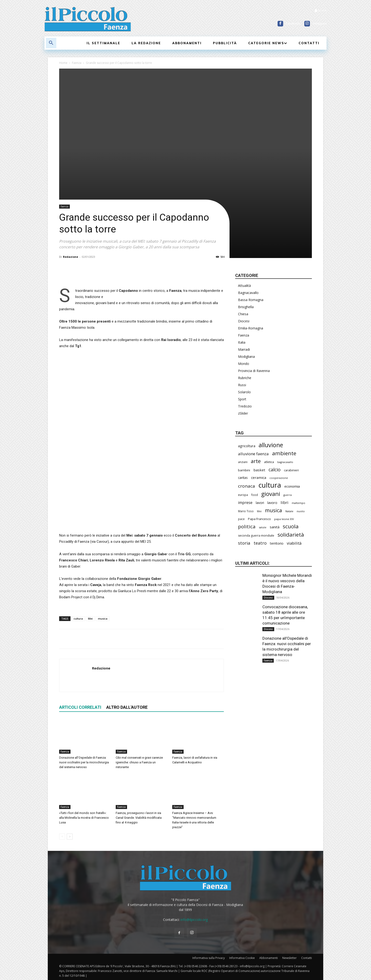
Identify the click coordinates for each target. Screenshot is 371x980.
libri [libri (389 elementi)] (285, 502)
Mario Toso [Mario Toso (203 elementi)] (246, 511)
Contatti (307, 958)
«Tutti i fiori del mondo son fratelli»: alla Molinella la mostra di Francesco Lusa (84, 818)
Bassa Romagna (251, 300)
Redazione (71, 257)
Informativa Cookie (242, 958)
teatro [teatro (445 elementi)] (260, 543)
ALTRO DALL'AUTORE (127, 707)
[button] (51, 43)
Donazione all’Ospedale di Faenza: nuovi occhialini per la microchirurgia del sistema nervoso (84, 762)
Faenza (77, 63)
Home (63, 63)
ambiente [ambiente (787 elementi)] (284, 453)
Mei (90, 619)
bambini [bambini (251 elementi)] (244, 470)
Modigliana (246, 357)
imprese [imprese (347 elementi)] (245, 503)
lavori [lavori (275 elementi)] (260, 503)
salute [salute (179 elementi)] (263, 527)
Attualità (244, 286)
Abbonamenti (269, 958)
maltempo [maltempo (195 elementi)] (298, 503)
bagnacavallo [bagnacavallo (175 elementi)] (285, 462)
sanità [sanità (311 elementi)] (275, 527)
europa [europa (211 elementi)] (243, 495)
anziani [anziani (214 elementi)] (243, 462)
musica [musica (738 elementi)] (274, 510)
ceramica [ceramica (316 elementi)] (259, 477)
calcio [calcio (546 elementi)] (275, 470)
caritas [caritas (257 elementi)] (243, 478)
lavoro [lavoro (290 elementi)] (272, 503)
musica (103, 619)
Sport (242, 399)
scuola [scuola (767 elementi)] (291, 526)
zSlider (243, 413)
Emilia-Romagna (251, 328)
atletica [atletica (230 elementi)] (269, 462)
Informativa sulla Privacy (209, 958)
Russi (242, 385)
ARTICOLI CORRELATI (80, 707)
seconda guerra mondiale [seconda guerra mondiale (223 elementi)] (256, 536)
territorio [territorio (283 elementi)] (277, 543)
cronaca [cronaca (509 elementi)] (247, 486)
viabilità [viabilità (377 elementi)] (294, 543)
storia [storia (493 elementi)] (244, 543)
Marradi (244, 349)
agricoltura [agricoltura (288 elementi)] (247, 446)
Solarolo (244, 392)
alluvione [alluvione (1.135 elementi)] (271, 445)
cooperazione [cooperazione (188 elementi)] (279, 478)
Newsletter (289, 958)
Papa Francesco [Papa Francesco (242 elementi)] (259, 519)
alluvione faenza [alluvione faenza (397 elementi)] (253, 454)
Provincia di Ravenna (254, 371)
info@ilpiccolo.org (194, 920)
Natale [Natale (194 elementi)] (289, 511)
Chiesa (243, 314)
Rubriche (245, 378)
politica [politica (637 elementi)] (247, 527)
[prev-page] (62, 837)
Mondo (244, 364)
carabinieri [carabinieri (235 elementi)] (291, 470)
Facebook (293, 24)
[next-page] (70, 837)
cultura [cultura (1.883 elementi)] (270, 485)
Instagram (320, 24)
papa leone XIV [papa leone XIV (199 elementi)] (284, 519)
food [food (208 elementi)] (255, 495)
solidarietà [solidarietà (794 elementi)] (291, 535)
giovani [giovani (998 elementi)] (271, 494)
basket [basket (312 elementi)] (259, 470)
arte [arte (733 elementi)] (256, 461)
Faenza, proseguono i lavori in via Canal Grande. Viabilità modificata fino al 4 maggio (139, 818)
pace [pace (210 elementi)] (241, 519)
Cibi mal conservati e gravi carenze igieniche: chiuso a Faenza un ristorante (139, 762)
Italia (242, 342)
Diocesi (244, 321)
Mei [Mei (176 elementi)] (259, 511)
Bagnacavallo (248, 293)
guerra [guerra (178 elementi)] (288, 495)
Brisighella (246, 307)
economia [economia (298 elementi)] (292, 486)
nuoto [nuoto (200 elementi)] (301, 511)
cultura (78, 619)
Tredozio (245, 406)
